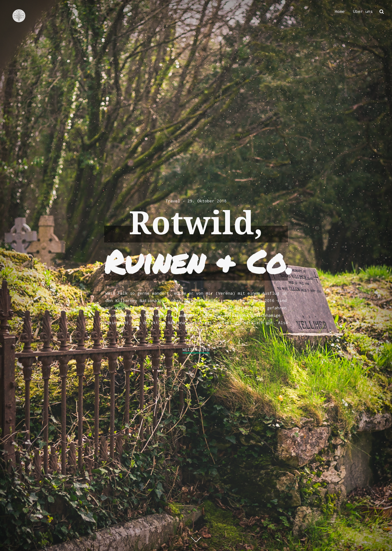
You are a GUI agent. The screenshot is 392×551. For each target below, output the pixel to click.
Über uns (363, 11)
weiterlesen (196, 350)
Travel (173, 201)
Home (340, 11)
